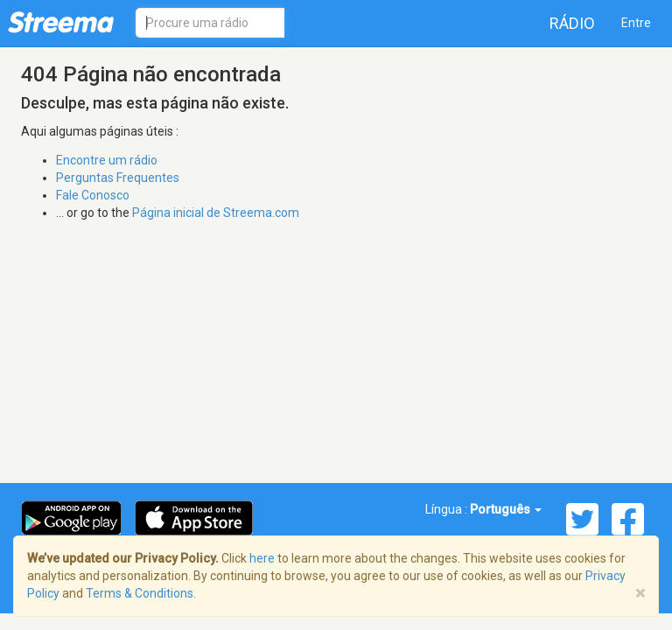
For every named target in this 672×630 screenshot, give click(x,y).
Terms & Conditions (140, 593)
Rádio (572, 23)
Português (506, 509)
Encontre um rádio (107, 160)
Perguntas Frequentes (118, 178)
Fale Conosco (93, 195)
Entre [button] (636, 23)
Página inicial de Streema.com (216, 213)
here (262, 558)
